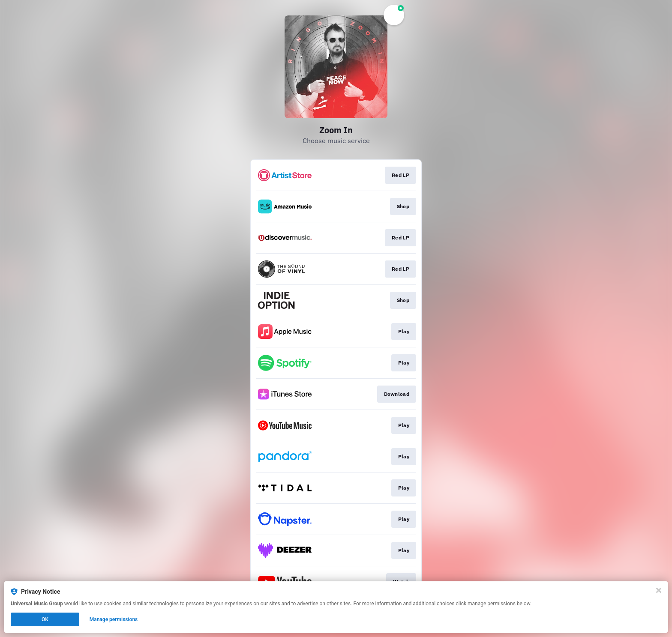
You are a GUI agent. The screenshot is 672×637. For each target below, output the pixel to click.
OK (45, 619)
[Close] (659, 590)
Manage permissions (114, 619)
